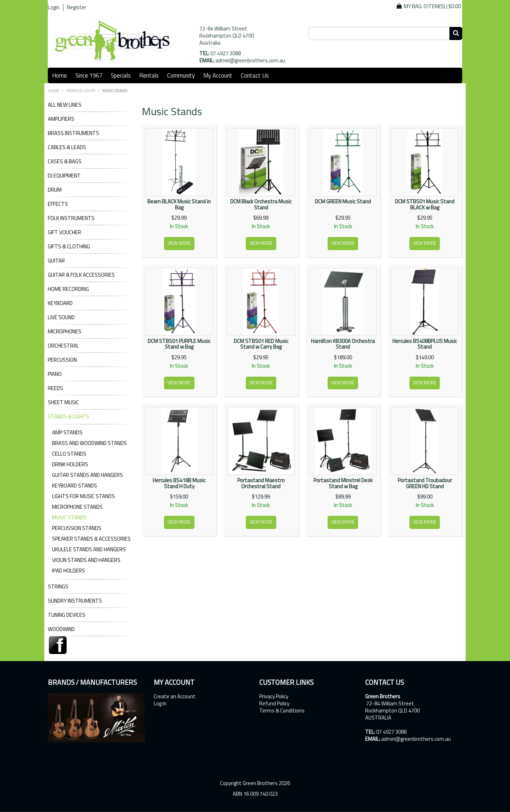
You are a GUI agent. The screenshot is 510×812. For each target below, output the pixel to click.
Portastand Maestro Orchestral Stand (261, 483)
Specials (121, 75)
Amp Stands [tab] (67, 432)
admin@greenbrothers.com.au (250, 60)
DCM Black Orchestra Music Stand (261, 204)
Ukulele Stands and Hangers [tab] (89, 549)
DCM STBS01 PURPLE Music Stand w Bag (179, 344)
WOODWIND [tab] (61, 629)
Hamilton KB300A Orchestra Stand (343, 344)
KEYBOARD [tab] (60, 303)
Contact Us (255, 75)
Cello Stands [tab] (69, 454)
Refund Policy (274, 704)
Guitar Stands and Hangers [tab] (87, 475)
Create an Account (175, 697)
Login (54, 7)
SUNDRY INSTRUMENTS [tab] (75, 601)
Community (181, 75)
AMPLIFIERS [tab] (61, 119)
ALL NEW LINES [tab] (65, 105)
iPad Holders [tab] (69, 571)
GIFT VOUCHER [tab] (64, 232)
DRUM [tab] (55, 190)
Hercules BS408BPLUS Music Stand (425, 344)
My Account (218, 75)
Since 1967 (89, 75)
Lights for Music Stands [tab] (83, 496)
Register (77, 7)
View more (179, 243)
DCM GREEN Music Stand (343, 201)
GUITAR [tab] (56, 261)
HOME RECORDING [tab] (68, 289)
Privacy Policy (274, 697)
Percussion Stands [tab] (77, 528)
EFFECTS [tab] (58, 204)
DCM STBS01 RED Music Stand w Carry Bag (261, 344)
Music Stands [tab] (69, 517)
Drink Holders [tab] (70, 464)
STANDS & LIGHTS (81, 91)
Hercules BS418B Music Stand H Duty (179, 483)
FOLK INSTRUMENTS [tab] (71, 218)
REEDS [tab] (55, 388)
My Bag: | (432, 6)
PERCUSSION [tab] (62, 360)
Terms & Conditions (282, 711)
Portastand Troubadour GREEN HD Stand (425, 483)
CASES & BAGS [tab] (65, 162)
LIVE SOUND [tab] (61, 317)
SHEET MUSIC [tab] (63, 402)
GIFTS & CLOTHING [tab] (69, 247)
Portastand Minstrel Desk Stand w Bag (343, 483)
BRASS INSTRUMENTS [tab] (73, 133)
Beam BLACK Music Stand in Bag (179, 204)
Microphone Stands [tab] (77, 507)
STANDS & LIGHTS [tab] (69, 417)
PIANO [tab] (55, 374)
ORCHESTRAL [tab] (63, 346)
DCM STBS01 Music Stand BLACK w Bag (425, 204)
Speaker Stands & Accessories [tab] (91, 539)
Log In (160, 704)
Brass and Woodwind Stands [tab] (89, 443)
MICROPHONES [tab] (65, 332)
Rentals (149, 75)
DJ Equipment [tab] (64, 176)
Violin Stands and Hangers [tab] (86, 560)
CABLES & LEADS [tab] (67, 147)
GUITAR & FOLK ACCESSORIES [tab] (81, 275)
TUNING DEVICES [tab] (67, 615)
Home (59, 75)
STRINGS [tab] (58, 587)
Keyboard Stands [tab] (75, 486)
